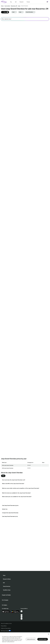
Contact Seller (6, 355)
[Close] (49, 634)
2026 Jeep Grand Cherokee (8, 509)
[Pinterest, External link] (22, 619)
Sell (16, 2)
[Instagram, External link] (22, 617)
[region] (25, 638)
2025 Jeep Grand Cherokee (8, 512)
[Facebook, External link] (22, 613)
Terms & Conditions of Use (6, 623)
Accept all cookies (43, 639)
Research (22, 2)
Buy (11, 2)
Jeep (19, 6)
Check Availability (7, 51)
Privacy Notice (4, 626)
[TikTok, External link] (22, 611)
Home (2, 6)
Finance (28, 2)
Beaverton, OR (14, 6)
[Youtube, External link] (22, 615)
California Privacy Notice (6, 628)
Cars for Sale (7, 6)
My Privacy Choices (6, 631)
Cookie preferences (31, 639)
